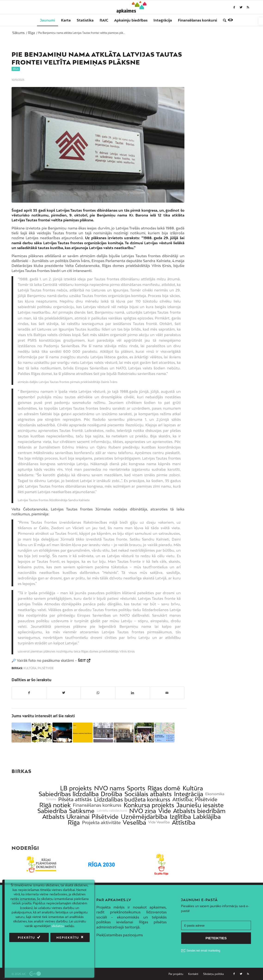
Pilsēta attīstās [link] (75, 799)
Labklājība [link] (207, 817)
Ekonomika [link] (215, 794)
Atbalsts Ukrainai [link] (66, 817)
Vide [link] (165, 811)
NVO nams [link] (109, 788)
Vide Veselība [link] (159, 822)
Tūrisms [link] (51, 799)
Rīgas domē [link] (164, 788)
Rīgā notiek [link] (55, 805)
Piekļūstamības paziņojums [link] (120, 935)
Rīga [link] (16, 69)
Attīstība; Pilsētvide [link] (195, 799)
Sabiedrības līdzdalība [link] (69, 794)
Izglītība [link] (180, 817)
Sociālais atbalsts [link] (148, 794)
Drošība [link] (112, 794)
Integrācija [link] (189, 794)
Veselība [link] (134, 822)
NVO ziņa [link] (143, 811)
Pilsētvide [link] (46, 668)
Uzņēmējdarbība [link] (144, 817)
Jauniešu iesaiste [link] (200, 805)
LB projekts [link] (76, 788)
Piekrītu (26, 938)
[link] (261, 21)
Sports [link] (136, 788)
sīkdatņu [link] (58, 926)
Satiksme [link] (82, 811)
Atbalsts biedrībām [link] (199, 811)
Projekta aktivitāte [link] (101, 822)
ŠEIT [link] (82, 660)
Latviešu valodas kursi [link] (112, 811)
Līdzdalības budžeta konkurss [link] (132, 799)
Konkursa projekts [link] (149, 805)
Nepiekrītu (68, 938)
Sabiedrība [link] (52, 811)
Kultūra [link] (30, 668)
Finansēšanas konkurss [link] (97, 805)
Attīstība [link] (184, 822)
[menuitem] (47, 20)
